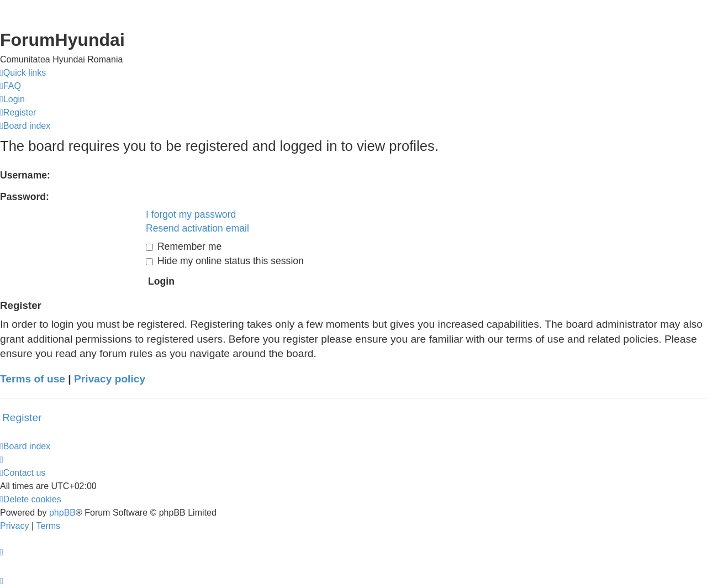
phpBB (62, 513)
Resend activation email (197, 228)
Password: (25, 197)
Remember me (184, 246)
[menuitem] (10, 86)
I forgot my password (191, 214)
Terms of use (33, 379)
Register (22, 418)
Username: (25, 175)
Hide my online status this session (225, 261)
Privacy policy (110, 379)
